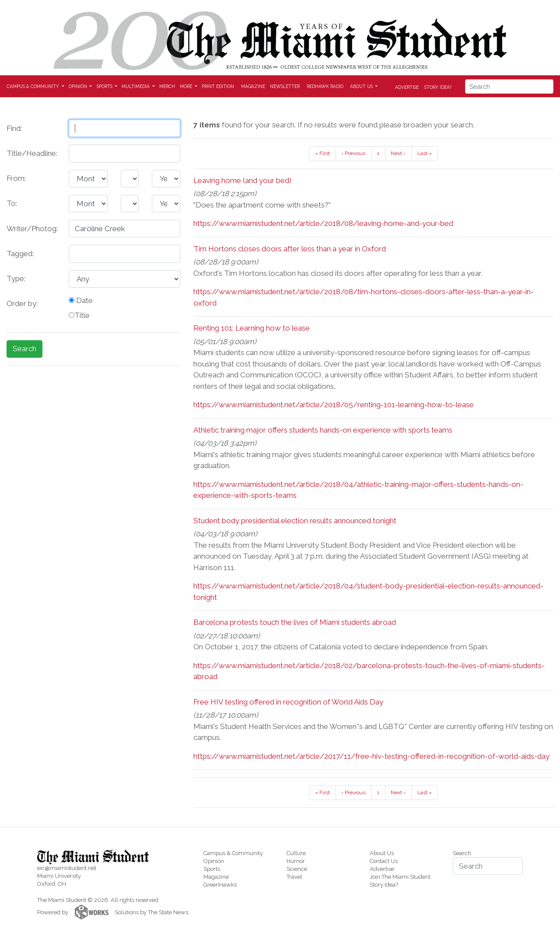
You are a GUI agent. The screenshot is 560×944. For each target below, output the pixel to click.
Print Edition (218, 86)
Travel (294, 877)
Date (81, 300)
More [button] (187, 86)
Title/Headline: (32, 153)
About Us (382, 853)
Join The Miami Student (400, 877)
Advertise (407, 87)
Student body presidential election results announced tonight (295, 521)
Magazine (253, 86)
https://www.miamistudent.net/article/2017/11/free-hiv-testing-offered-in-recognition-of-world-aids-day (371, 756)
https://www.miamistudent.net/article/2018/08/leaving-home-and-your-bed (323, 223)
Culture (296, 853)
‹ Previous (353, 153)
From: (16, 178)
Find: (14, 128)
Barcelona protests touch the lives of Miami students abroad (295, 622)
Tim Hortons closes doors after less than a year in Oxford (290, 249)
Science (297, 869)
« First (322, 153)
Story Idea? (438, 87)
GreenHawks (220, 885)
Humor (296, 861)
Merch (167, 86)
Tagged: (20, 254)
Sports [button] (105, 86)
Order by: (22, 303)
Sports (212, 869)
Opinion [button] (79, 86)
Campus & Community (233, 853)
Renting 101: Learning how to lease (252, 328)
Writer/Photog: (32, 229)
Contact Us (384, 861)
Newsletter (285, 86)
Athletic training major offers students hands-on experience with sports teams (323, 430)
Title (79, 315)
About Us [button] (362, 86)
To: (12, 203)
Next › (398, 153)
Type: (16, 278)
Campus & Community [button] (33, 86)
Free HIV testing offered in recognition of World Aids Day (288, 702)
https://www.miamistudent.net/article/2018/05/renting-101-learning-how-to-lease (334, 405)
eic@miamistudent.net (67, 868)
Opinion (214, 861)
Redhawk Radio (325, 86)
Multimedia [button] (136, 86)
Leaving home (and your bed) (242, 180)
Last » (425, 153)
